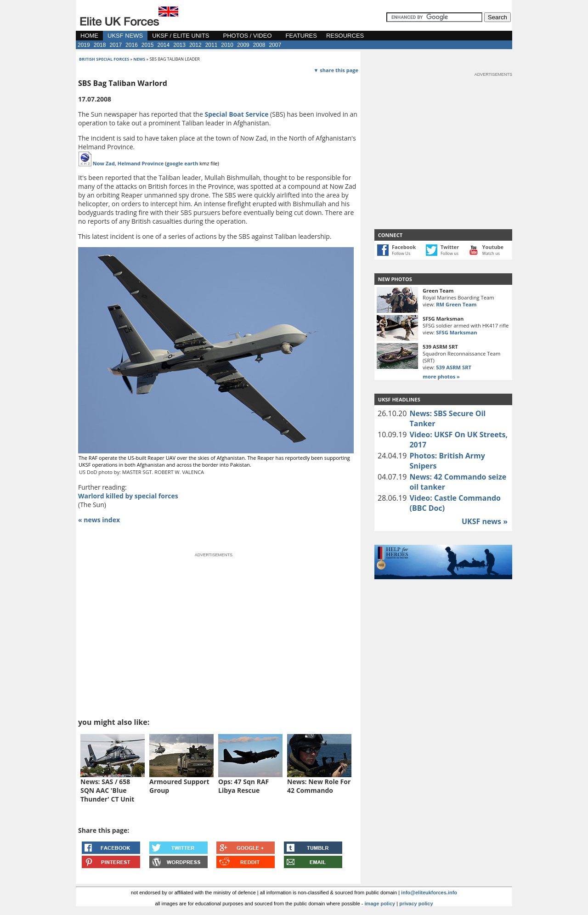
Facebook (404, 247)
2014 (164, 45)
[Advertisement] (443, 135)
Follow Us (401, 253)
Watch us (491, 253)
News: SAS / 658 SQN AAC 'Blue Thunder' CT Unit (107, 790)
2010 (227, 45)
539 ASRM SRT (454, 367)
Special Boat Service (236, 114)
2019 (84, 45)
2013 (179, 45)
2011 (212, 45)
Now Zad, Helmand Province (128, 163)
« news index (99, 520)
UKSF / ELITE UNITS (181, 36)
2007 (275, 45)
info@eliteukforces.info (429, 892)
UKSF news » (485, 521)
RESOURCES (345, 36)
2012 (195, 45)
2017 (116, 45)
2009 (243, 45)
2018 (100, 45)
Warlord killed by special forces (128, 496)
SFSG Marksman (456, 332)
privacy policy (416, 904)
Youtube (493, 247)
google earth (182, 163)
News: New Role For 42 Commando (319, 786)
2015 (148, 45)
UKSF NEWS (125, 36)
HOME (89, 36)
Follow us (449, 253)
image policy (380, 904)
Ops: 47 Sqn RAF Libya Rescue (243, 786)
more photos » (441, 376)
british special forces (104, 59)
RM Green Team (456, 304)
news (139, 59)
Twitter (450, 247)
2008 (259, 45)
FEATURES (301, 36)
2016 (132, 45)
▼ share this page (336, 70)
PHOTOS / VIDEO (248, 36)
